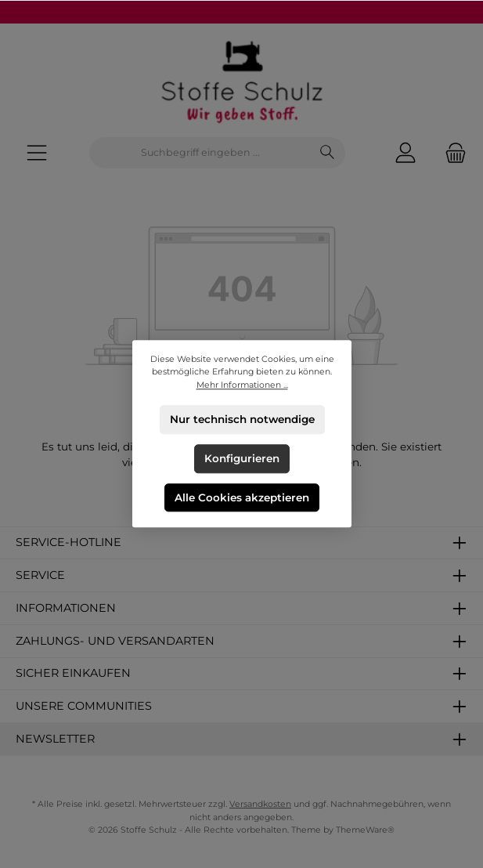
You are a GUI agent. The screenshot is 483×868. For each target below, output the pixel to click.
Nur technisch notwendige (241, 419)
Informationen (66, 608)
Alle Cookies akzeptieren (242, 497)
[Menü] (37, 153)
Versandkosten (260, 804)
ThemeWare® (365, 830)
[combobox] (200, 153)
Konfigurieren (242, 458)
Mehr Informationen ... (241, 385)
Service (40, 575)
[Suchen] (328, 153)
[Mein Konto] (406, 153)
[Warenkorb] (451, 153)
